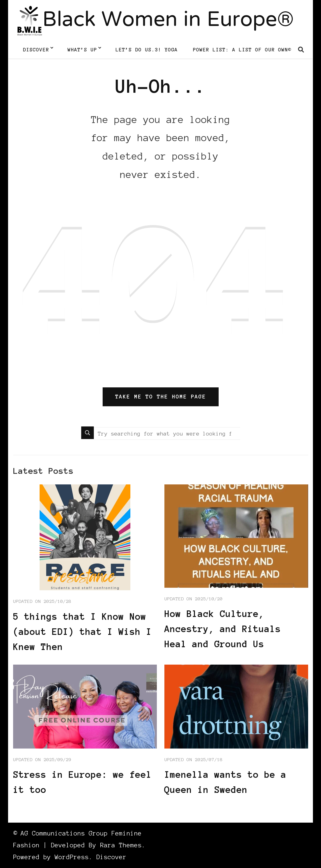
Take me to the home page (161, 397)
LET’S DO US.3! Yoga (147, 50)
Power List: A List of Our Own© (242, 50)
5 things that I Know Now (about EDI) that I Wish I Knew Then (82, 632)
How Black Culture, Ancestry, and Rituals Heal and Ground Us (223, 629)
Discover (36, 50)
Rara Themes (121, 845)
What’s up (82, 50)
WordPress (72, 857)
